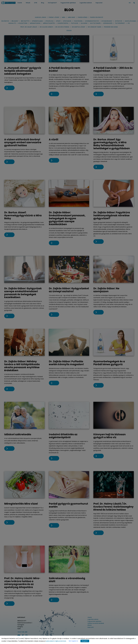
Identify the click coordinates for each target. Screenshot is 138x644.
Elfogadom (85, 641)
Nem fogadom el (73, 641)
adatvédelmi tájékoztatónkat (56, 641)
